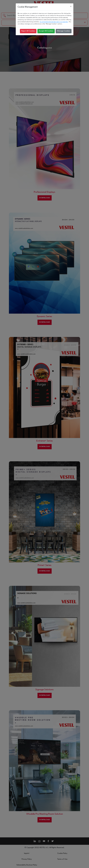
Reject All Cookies (28, 31)
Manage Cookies (64, 31)
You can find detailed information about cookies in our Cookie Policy (54, 22)
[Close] (71, 7)
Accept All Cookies (46, 31)
